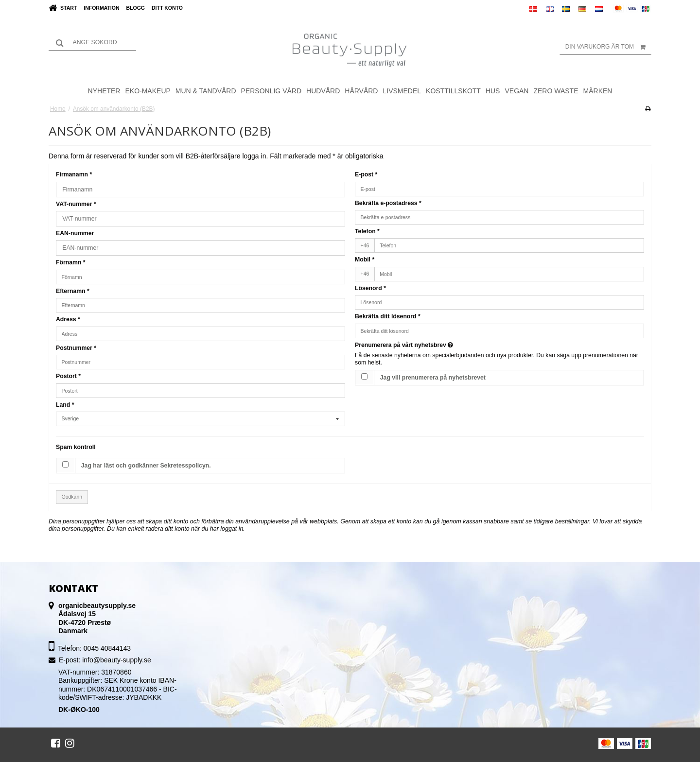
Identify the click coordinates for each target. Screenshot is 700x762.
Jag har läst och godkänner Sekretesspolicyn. (146, 466)
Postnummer (76, 348)
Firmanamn (74, 174)
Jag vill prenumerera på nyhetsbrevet (433, 378)
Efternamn (73, 291)
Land (65, 405)
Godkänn (72, 497)
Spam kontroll (76, 447)
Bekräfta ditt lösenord (388, 316)
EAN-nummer (75, 233)
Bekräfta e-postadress (388, 203)
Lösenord (370, 288)
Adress (68, 319)
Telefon (367, 231)
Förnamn (71, 262)
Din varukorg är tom (608, 47)
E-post (366, 174)
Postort (68, 376)
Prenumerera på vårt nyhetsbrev (404, 345)
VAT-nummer (76, 204)
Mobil (365, 260)
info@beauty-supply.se (117, 660)
